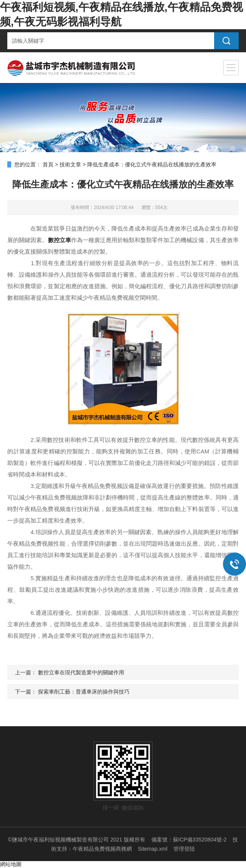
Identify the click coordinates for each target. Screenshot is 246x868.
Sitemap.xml (152, 849)
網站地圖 (11, 864)
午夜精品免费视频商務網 (102, 849)
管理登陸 (184, 849)
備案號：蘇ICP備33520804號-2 (189, 840)
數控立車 (60, 240)
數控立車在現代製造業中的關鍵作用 (81, 672)
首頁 (48, 164)
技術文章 (70, 164)
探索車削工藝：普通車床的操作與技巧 (84, 692)
